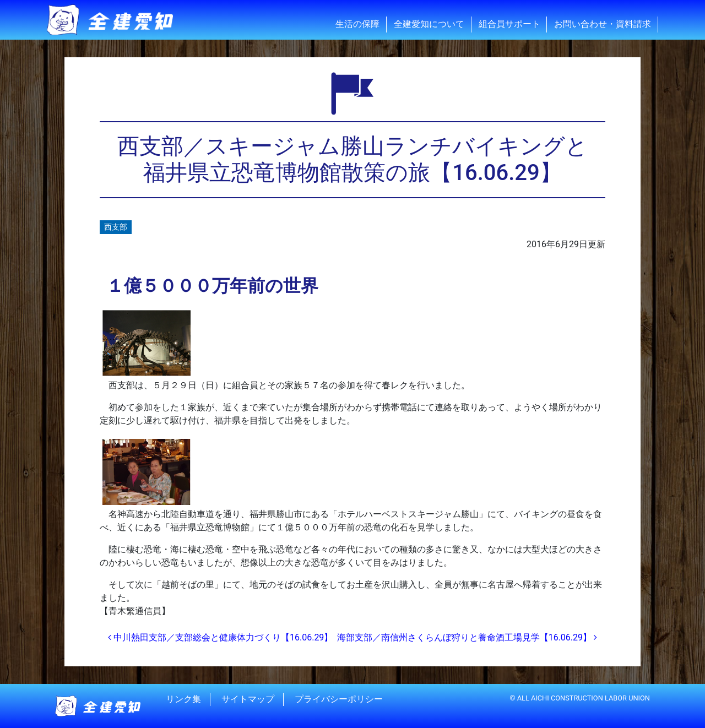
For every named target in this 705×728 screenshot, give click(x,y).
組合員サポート (509, 24)
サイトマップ (248, 699)
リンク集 (183, 699)
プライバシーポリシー (339, 699)
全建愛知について (429, 24)
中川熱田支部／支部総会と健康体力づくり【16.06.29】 (220, 637)
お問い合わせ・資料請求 (603, 24)
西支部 (116, 227)
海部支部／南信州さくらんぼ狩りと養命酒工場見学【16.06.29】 (467, 637)
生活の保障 (357, 24)
